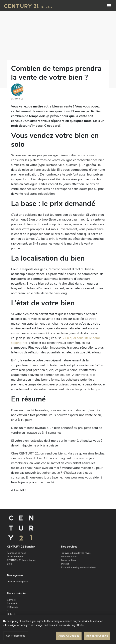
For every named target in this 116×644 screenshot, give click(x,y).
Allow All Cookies (69, 636)
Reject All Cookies (97, 636)
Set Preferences (16, 636)
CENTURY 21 (17, 92)
